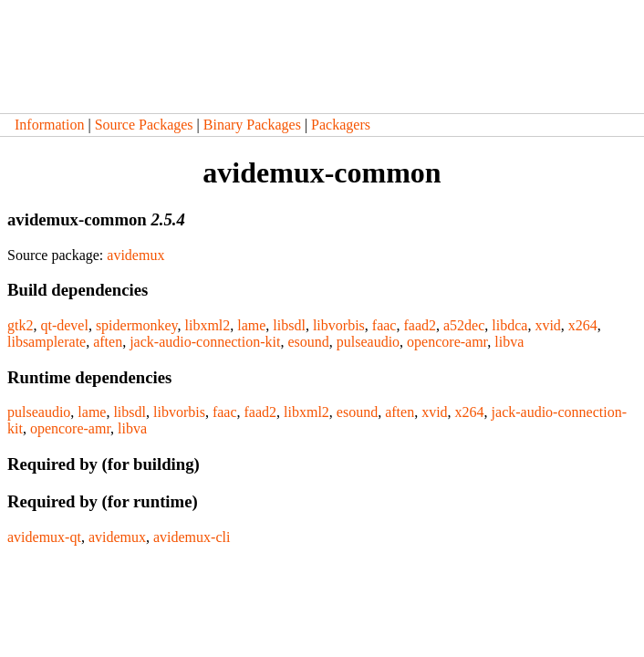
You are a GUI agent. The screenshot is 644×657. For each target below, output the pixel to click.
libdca (509, 325)
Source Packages (144, 125)
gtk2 (20, 325)
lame (251, 325)
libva (509, 342)
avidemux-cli (192, 537)
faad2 (420, 325)
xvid (547, 325)
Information (49, 125)
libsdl (289, 325)
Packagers (341, 125)
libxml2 (207, 325)
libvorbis (339, 325)
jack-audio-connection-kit (205, 342)
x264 (583, 325)
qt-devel (64, 325)
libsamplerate (47, 342)
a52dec (464, 325)
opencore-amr (447, 342)
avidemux (135, 255)
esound (308, 342)
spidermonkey (137, 325)
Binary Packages (252, 125)
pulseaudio (368, 342)
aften (108, 342)
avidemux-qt (44, 537)
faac (384, 325)
